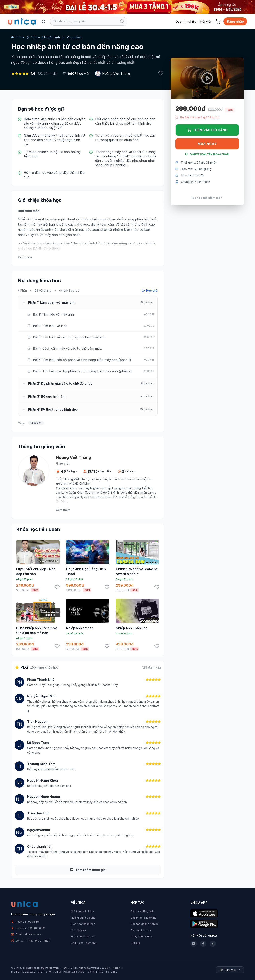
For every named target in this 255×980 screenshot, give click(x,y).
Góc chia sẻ (78, 930)
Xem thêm (25, 257)
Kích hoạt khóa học (83, 924)
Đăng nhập (235, 21)
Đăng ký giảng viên (143, 911)
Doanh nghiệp (186, 21)
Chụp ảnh (75, 37)
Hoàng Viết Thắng (116, 74)
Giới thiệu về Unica (83, 911)
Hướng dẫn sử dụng (83, 918)
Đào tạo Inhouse (141, 930)
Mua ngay (207, 144)
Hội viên (206, 21)
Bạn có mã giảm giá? (207, 198)
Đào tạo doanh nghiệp (145, 924)
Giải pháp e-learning (144, 918)
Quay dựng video (141, 936)
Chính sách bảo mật (84, 943)
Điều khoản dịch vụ (83, 936)
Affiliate (135, 943)
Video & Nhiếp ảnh (46, 37)
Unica (18, 37)
